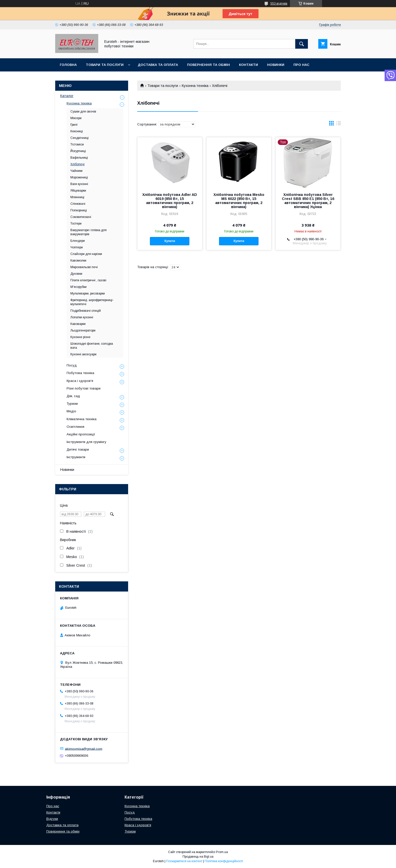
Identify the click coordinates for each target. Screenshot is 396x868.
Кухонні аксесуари (83, 354)
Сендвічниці (80, 138)
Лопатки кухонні (82, 317)
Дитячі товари (78, 449)
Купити (170, 241)
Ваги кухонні (79, 184)
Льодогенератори (83, 330)
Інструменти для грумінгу (86, 442)
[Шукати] (302, 44)
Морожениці (79, 177)
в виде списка (339, 124)
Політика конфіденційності (224, 861)
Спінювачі (78, 204)
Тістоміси (77, 144)
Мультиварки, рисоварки (88, 293)
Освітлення (75, 427)
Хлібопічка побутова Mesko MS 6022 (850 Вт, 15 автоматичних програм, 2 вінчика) (239, 201)
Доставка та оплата (158, 65)
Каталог (67, 96)
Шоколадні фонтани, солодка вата (92, 346)
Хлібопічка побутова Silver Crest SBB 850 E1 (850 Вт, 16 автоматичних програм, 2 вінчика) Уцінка (308, 201)
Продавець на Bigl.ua (198, 857)
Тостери (76, 224)
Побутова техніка (80, 373)
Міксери (76, 118)
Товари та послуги (105, 65)
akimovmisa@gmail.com (84, 749)
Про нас (301, 65)
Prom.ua (222, 852)
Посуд (72, 365)
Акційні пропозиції (81, 434)
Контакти (249, 65)
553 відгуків (279, 4)
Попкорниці (79, 210)
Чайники (76, 171)
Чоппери (77, 247)
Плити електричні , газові (88, 280)
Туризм (72, 404)
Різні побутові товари (84, 388)
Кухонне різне (80, 337)
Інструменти (76, 457)
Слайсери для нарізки (86, 254)
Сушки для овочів (83, 112)
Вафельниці (79, 158)
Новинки (276, 65)
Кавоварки (78, 324)
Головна (68, 65)
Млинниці (77, 197)
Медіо (71, 411)
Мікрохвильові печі (84, 267)
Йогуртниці (78, 151)
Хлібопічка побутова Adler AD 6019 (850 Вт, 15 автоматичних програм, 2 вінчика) (170, 201)
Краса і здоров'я (80, 381)
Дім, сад (73, 396)
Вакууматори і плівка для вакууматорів (88, 232)
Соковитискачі (81, 217)
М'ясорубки (78, 287)
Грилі (74, 125)
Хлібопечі (77, 164)
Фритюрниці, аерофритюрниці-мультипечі (92, 302)
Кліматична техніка (82, 419)
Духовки (76, 274)
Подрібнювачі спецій (86, 311)
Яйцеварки (78, 191)
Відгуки (52, 819)
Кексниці (77, 131)
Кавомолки (78, 261)
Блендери (78, 241)
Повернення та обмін (209, 65)
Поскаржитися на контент (184, 861)
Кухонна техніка (195, 86)
